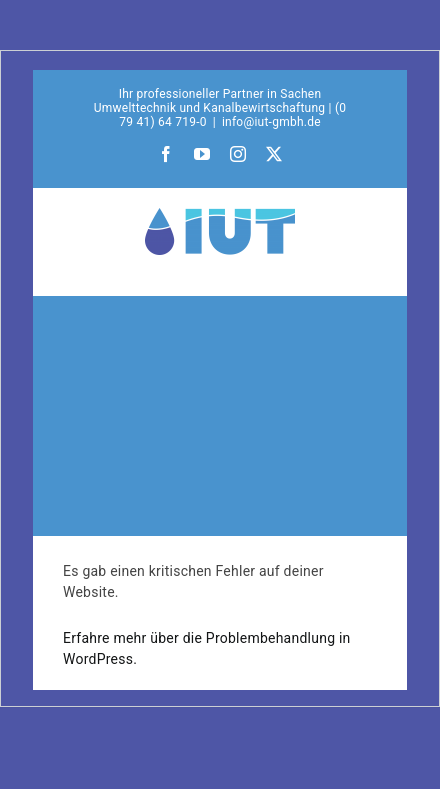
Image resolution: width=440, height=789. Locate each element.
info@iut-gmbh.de (271, 122)
